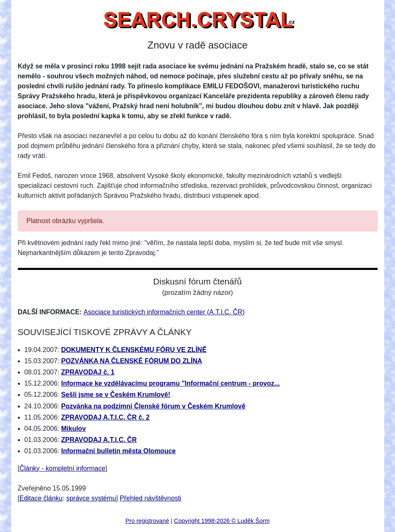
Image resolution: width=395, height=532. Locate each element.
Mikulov (73, 429)
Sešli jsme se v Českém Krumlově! (115, 395)
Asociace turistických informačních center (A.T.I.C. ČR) (164, 312)
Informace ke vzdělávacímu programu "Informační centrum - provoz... (170, 383)
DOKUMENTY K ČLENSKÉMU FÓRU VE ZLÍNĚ (134, 350)
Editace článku (41, 498)
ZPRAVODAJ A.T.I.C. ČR (99, 440)
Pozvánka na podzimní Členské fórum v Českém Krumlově (153, 406)
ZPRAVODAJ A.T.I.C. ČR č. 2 (105, 417)
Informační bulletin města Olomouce (118, 451)
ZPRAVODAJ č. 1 (88, 372)
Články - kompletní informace (62, 468)
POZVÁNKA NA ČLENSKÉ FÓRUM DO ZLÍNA (131, 361)
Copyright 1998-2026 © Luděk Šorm (222, 521)
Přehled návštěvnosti (151, 498)
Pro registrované (148, 521)
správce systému (91, 498)
